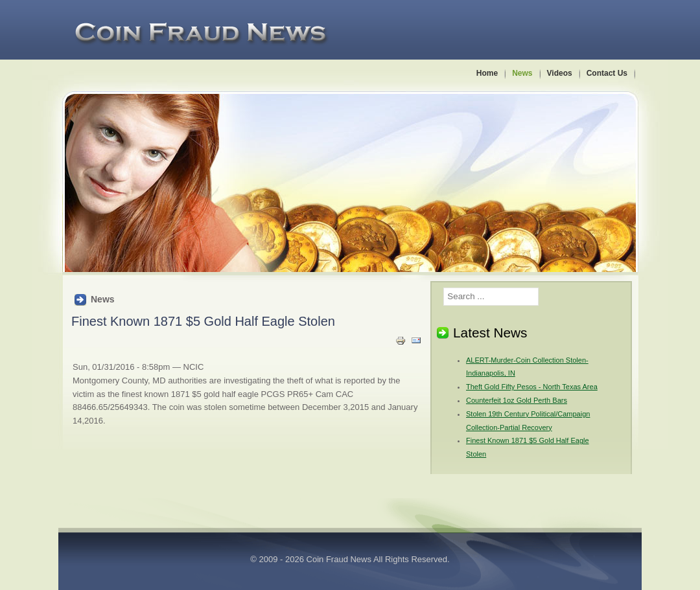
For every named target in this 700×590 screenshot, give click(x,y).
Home (487, 73)
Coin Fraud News (339, 559)
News (522, 73)
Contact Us (607, 73)
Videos (560, 73)
